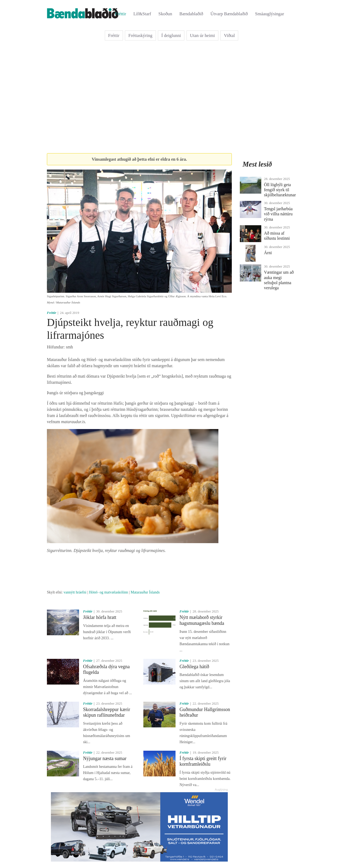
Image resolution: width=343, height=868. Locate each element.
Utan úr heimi (202, 35)
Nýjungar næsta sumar (105, 758)
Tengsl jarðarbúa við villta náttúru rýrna (278, 214)
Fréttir (121, 14)
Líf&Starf (142, 14)
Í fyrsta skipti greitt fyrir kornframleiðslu (203, 761)
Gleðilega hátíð (194, 667)
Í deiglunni (171, 35)
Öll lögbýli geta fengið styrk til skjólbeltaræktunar (280, 190)
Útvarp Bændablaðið (229, 14)
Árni (268, 253)
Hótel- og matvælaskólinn (108, 592)
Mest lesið (257, 164)
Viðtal (229, 35)
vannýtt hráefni (75, 592)
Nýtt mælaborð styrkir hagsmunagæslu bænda (202, 620)
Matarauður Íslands (145, 592)
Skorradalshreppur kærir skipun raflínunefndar (107, 712)
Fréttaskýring (140, 35)
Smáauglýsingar (270, 14)
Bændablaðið (191, 14)
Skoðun (165, 14)
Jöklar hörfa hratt (100, 617)
